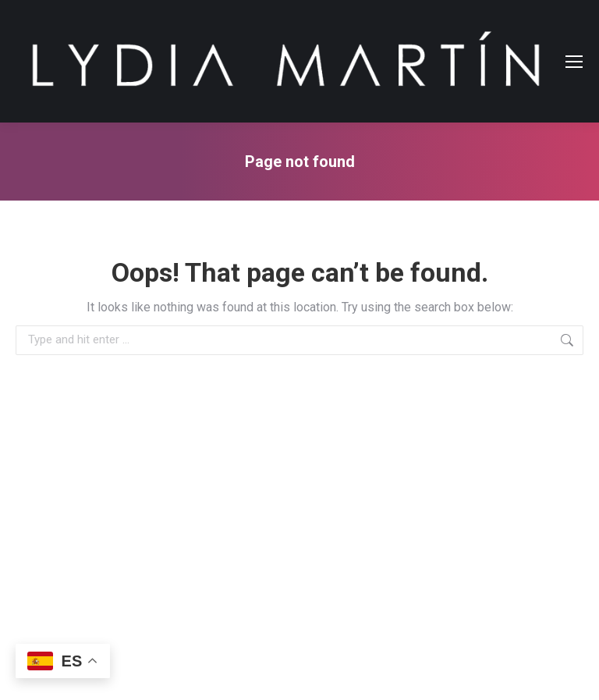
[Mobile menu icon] (574, 62)
